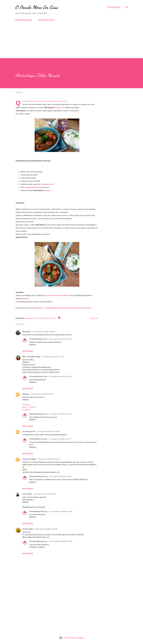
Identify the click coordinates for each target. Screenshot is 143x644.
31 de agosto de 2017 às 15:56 (60, 414)
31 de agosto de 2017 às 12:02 (60, 339)
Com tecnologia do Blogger (72, 638)
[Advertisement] (71, 43)
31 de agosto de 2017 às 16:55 (49, 459)
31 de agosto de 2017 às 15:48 (48, 431)
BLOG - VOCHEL (29, 407)
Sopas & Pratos (49, 318)
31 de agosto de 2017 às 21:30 (60, 476)
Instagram (26, 410)
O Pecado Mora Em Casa (37, 7)
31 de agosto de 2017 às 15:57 (60, 439)
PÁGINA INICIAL (24, 20)
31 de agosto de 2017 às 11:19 (53, 357)
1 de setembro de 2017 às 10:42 (61, 511)
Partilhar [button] (94, 318)
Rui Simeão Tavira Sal (31, 187)
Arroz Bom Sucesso (84, 308)
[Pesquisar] (114, 7)
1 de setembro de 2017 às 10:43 (61, 541)
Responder (28, 351)
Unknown (26, 394)
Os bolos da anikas (29, 459)
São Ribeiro (27, 332)
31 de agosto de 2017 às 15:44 (42, 394)
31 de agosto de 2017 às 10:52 (44, 332)
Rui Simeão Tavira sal (66, 308)
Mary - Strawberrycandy (31, 357)
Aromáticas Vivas (47, 184)
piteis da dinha (28, 529)
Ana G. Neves (27, 494)
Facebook (26, 405)
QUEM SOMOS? (47, 20)
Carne (39, 318)
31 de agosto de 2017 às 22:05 (45, 494)
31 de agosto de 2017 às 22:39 (46, 529)
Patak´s (48, 190)
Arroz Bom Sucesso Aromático (56, 295)
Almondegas (31, 318)
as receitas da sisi (29, 431)
